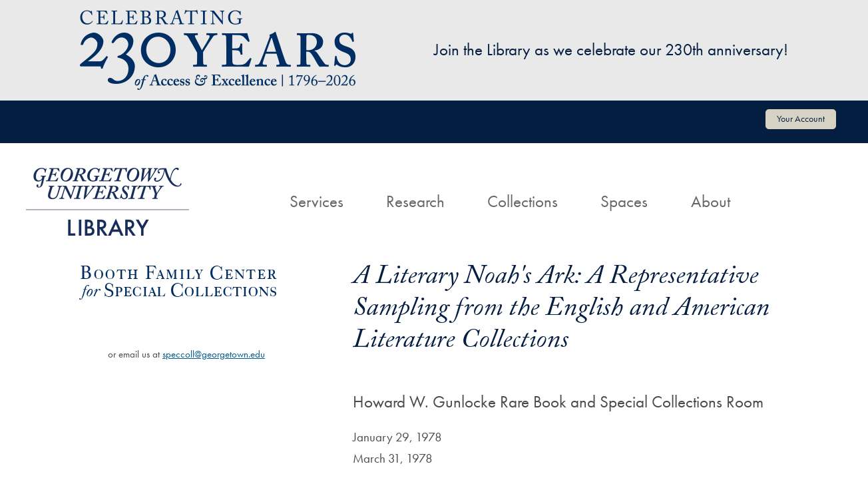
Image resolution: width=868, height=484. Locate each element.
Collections (523, 201)
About (711, 201)
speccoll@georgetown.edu (214, 354)
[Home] (247, 189)
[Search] (773, 189)
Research (415, 201)
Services (317, 201)
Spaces (624, 201)
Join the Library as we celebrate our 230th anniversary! (611, 50)
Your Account (801, 119)
